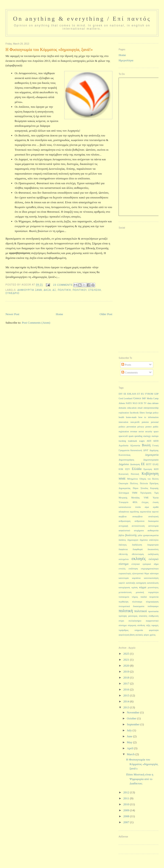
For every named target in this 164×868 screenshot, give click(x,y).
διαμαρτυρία (153, 545)
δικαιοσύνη (153, 549)
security (149, 431)
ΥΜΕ (146, 498)
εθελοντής (123, 554)
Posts (126, 365)
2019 (126, 671)
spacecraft (123, 436)
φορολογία (154, 630)
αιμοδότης (134, 512)
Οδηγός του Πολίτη (149, 479)
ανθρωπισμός (125, 521)
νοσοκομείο (124, 597)
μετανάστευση (125, 592)
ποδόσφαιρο (153, 606)
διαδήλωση (137, 545)
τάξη (148, 625)
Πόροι (136, 488)
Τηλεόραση (146, 493)
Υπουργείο (123, 502)
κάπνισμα (154, 573)
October (132, 718)
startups (155, 436)
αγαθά (156, 507)
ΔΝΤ (146, 450)
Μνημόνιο (132, 479)
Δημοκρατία (152, 455)
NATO (129, 403)
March (131, 754)
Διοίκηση (135, 464)
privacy (141, 427)
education (132, 408)
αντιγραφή (123, 526)
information (153, 417)
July (130, 730)
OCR (141, 403)
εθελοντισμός (138, 554)
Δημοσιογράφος (126, 460)
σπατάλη (143, 616)
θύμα (147, 573)
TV (145, 403)
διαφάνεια (123, 549)
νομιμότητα (153, 592)
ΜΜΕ (122, 479)
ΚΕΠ (156, 469)
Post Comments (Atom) (36, 323)
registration (124, 431)
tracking (122, 441)
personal (155, 422)
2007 (126, 822)
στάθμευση (154, 616)
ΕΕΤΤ (149, 464)
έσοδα (138, 507)
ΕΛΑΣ (156, 464)
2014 (126, 701)
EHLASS (132, 394)
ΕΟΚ (121, 469)
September (134, 724)
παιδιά (144, 597)
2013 (126, 707)
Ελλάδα (137, 469)
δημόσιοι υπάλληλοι (149, 540)
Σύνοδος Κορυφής (150, 488)
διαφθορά (138, 549)
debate (155, 403)
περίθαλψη (123, 602)
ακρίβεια (122, 516)
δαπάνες (122, 540)
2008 (126, 816)
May (130, 742)
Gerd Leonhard (125, 398)
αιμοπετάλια (146, 512)
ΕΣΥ (128, 469)
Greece (137, 398)
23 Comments (63, 285)
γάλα (140, 535)
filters (142, 413)
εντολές (122, 569)
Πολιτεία (144, 483)
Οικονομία (123, 483)
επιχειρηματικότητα (150, 569)
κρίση (135, 587)
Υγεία (156, 498)
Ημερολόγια (126, 60)
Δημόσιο (124, 464)
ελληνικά (136, 564)
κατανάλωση (153, 583)
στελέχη (95, 290)
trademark (133, 441)
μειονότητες (153, 587)
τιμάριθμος (124, 630)
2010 (126, 804)
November (133, 712)
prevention (131, 427)
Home (59, 314)
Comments (130, 372)
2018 (126, 677)
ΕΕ (143, 464)
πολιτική (64, 290)
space (156, 431)
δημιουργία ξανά (30, 290)
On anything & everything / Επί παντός (82, 19)
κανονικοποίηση (151, 578)
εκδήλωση (153, 554)
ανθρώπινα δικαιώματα (147, 521)
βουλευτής (131, 535)
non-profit (135, 422)
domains (122, 408)
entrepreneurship (151, 408)
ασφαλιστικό (124, 530)
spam (131, 436)
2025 (126, 654)
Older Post (106, 314)
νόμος (135, 597)
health (121, 417)
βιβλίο (121, 535)
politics (122, 427)
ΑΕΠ (149, 441)
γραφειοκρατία (151, 535)
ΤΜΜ (135, 493)
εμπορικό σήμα (151, 564)
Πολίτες (134, 483)
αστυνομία (154, 526)
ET (139, 394)
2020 (126, 666)
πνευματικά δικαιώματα (131, 606)
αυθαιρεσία (153, 530)
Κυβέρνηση (150, 474)
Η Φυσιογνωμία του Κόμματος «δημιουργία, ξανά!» (142, 764)
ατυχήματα (139, 530)
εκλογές (139, 558)
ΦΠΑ (135, 502)
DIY (121, 394)
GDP (156, 394)
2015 (126, 695)
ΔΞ (54, 290)
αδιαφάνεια (124, 512)
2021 (126, 660)
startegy (147, 436)
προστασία (153, 611)
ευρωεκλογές (125, 573)
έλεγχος (145, 502)
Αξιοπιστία (135, 445)
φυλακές (139, 635)
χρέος (153, 635)
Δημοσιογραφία (151, 460)
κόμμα (143, 587)
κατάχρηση (141, 583)
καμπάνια (136, 578)
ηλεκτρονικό (138, 573)
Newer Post (12, 314)
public (156, 427)
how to (142, 417)
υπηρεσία (139, 630)
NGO (135, 403)
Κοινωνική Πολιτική (129, 474)
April (130, 748)
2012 (126, 792)
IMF (144, 398)
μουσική (140, 592)
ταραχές (155, 625)
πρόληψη (123, 616)
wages (142, 441)
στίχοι (121, 621)
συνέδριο (13, 293)
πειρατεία (154, 597)
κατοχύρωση (124, 587)
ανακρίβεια (137, 516)
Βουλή (146, 445)
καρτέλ (122, 583)
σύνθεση (141, 625)
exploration (124, 413)
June (130, 736)
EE (125, 394)
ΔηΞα (47, 290)
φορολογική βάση (127, 635)
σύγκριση (132, 625)
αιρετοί (155, 512)
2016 (126, 689)
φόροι (146, 635)
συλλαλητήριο (135, 621)
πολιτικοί (80, 290)
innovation (123, 422)
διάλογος (123, 545)
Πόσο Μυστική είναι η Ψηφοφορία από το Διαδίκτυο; (140, 779)
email (140, 408)
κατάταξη (131, 583)
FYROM (149, 394)
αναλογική (153, 516)
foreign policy (152, 413)
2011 (126, 798)
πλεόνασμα (137, 602)
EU (143, 394)
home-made (131, 417)
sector (141, 431)
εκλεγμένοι (124, 559)
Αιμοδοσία (123, 445)
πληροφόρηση (152, 602)
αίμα (147, 507)
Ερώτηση (148, 469)
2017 (126, 683)
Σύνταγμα (124, 493)
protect (149, 427)
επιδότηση (133, 569)
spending (138, 436)
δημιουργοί (133, 540)
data (150, 403)
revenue (134, 431)
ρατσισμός (133, 616)
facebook (134, 413)
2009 (126, 810)
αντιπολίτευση (138, 526)
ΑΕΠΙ (156, 441)
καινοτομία (124, 578)
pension (145, 422)
